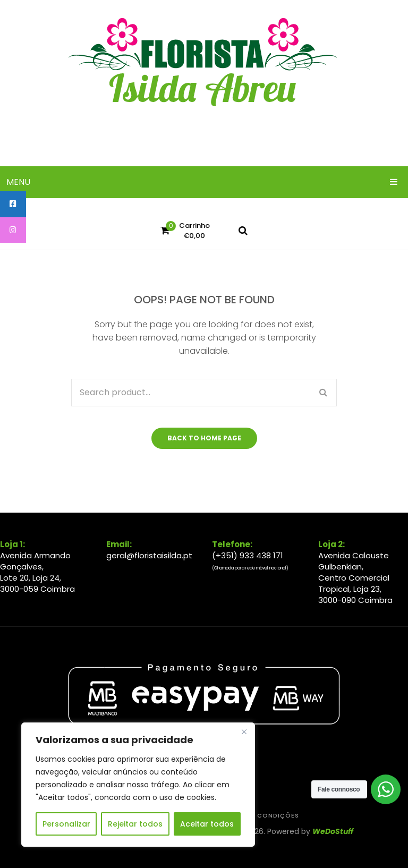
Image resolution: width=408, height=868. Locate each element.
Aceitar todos (207, 824)
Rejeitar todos (135, 824)
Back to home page (204, 438)
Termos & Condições (259, 816)
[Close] (244, 731)
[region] (138, 785)
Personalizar (66, 824)
